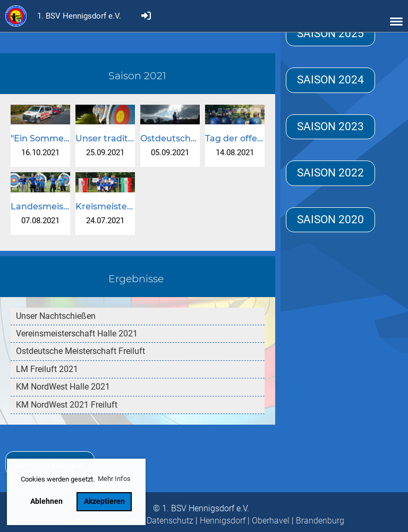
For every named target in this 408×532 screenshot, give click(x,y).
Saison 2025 (330, 33)
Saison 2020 (330, 219)
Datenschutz (170, 521)
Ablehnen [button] (46, 501)
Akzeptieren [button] (104, 501)
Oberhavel (271, 521)
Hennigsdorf (223, 521)
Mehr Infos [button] (114, 479)
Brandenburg (320, 521)
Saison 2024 (330, 80)
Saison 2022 (330, 173)
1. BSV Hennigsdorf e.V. (79, 16)
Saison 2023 (330, 126)
